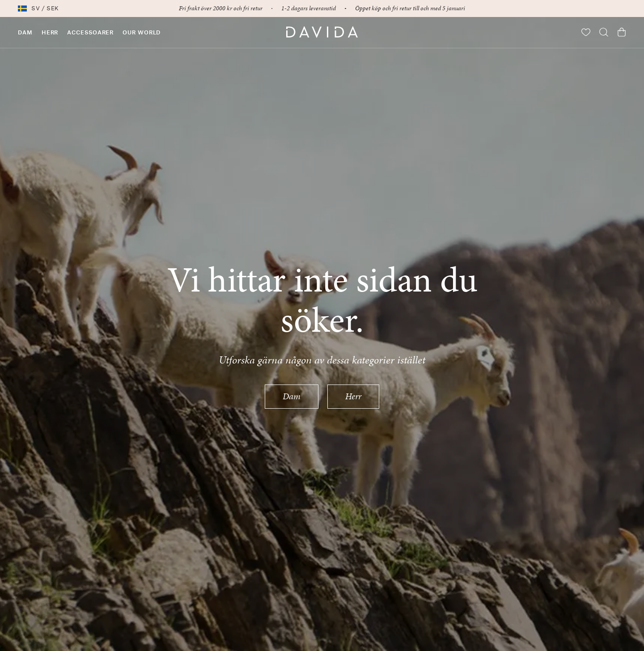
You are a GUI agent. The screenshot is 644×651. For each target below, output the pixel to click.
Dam (292, 396)
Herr (353, 396)
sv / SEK (38, 8)
